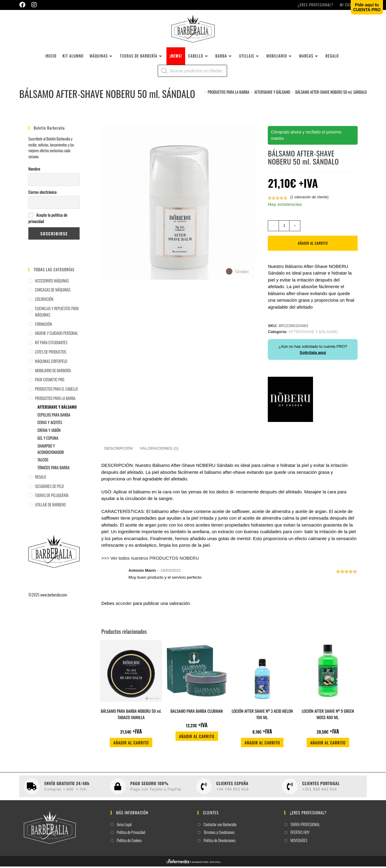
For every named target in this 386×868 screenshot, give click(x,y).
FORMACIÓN (43, 325)
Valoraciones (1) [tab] (159, 450)
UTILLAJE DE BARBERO (50, 506)
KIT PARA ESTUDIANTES (51, 344)
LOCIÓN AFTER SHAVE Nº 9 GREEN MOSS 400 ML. (328, 716)
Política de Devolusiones (220, 842)
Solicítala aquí (313, 354)
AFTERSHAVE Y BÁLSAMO (57, 408)
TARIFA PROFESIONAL (305, 826)
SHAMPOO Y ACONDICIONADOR (51, 450)
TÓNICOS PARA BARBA (54, 469)
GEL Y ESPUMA (48, 439)
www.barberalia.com (54, 596)
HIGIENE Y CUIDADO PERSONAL (57, 335)
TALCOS (43, 461)
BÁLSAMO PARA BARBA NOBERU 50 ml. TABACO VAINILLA (131, 716)
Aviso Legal (124, 826)
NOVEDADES (299, 842)
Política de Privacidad (131, 834)
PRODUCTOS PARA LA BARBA (55, 400)
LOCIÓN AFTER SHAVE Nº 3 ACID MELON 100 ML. (262, 716)
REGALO (41, 478)
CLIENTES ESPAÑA (232, 785)
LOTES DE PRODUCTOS (51, 353)
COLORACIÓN (44, 300)
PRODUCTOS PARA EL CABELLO (56, 390)
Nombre (34, 170)
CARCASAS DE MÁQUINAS (53, 291)
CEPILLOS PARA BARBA (54, 416)
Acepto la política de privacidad (48, 220)
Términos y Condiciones (219, 834)
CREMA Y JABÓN (49, 432)
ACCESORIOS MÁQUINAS (52, 282)
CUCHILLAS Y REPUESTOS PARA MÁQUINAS (57, 313)
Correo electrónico (43, 193)
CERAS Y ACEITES (50, 424)
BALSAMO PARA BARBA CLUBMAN (197, 713)
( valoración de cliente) (309, 199)
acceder (123, 605)
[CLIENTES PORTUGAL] (290, 788)
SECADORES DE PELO (49, 488)
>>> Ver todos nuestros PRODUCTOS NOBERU (150, 560)
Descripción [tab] (119, 450)
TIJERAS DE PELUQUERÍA (52, 497)
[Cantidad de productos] (284, 227)
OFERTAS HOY (300, 834)
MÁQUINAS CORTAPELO (51, 363)
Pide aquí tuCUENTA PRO (367, 7)
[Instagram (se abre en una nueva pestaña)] (34, 5)
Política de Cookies (129, 842)
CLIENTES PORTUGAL (321, 785)
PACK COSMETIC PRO (50, 381)
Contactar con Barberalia (220, 826)
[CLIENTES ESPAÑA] (204, 788)
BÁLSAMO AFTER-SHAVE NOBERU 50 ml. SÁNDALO (331, 93)
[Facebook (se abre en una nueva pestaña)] (24, 5)
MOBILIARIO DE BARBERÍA (53, 372)
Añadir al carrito (313, 245)
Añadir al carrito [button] (131, 744)
